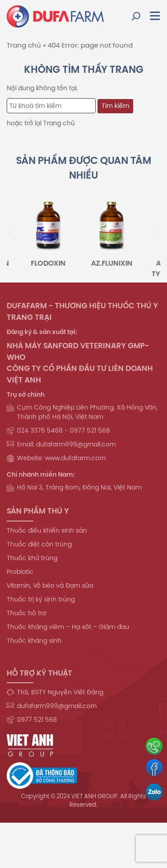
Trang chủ (24, 45)
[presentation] (18, 229)
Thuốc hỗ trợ (26, 613)
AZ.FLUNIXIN (114, 263)
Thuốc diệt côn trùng (39, 544)
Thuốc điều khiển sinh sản (47, 530)
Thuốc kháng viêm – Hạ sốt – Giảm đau (68, 627)
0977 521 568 (37, 720)
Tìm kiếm (115, 106)
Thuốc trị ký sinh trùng (41, 599)
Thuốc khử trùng (32, 558)
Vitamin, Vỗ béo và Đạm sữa (50, 585)
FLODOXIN (51, 263)
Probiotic (20, 572)
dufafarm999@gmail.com (57, 706)
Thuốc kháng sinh (34, 641)
